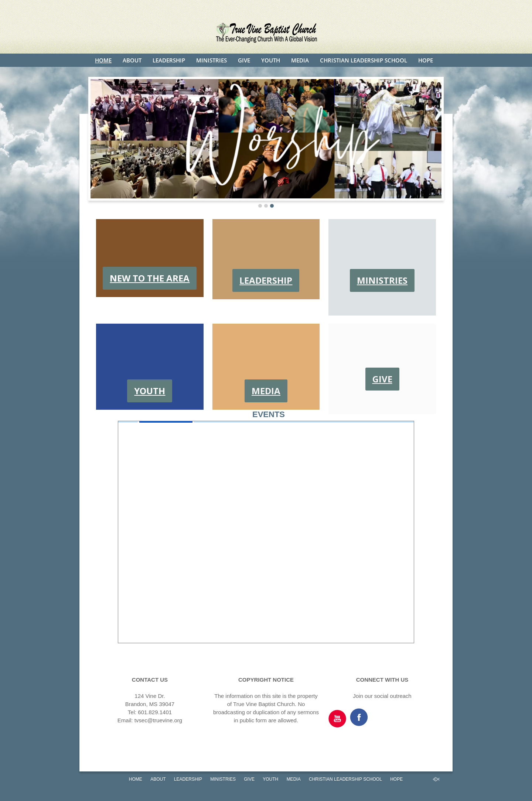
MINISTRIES (212, 60)
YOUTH (271, 60)
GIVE (244, 60)
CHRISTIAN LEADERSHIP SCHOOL (364, 60)
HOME (103, 60)
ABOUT (132, 60)
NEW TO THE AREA (150, 278)
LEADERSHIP (169, 60)
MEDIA (300, 60)
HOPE (426, 60)
